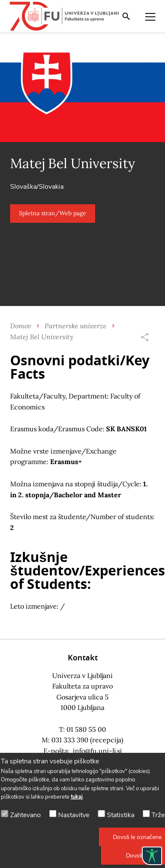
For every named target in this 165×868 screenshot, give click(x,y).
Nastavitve (74, 815)
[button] (53, 214)
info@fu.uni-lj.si (97, 751)
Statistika (121, 815)
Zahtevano (25, 815)
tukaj (77, 797)
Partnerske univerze (76, 326)
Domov (21, 326)
